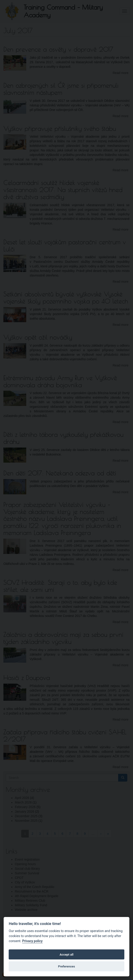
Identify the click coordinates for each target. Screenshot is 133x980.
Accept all (66, 954)
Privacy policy (32, 941)
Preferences (67, 966)
